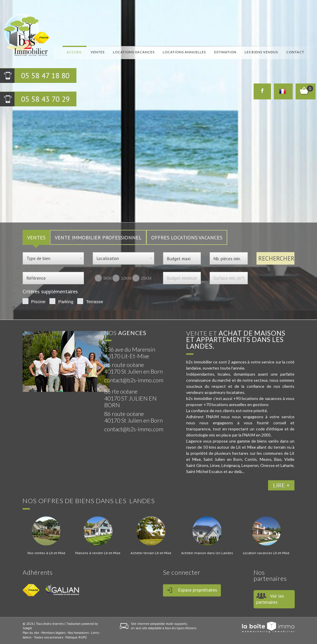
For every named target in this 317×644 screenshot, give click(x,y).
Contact (295, 52)
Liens (95, 633)
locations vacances (134, 52)
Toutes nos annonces (48, 637)
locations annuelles (184, 52)
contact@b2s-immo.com (134, 380)
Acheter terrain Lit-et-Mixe (151, 553)
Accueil (74, 52)
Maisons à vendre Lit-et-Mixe (98, 553)
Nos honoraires (78, 633)
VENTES (36, 237)
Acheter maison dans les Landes (207, 553)
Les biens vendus (261, 52)
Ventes (98, 52)
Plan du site (31, 633)
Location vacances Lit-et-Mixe (266, 553)
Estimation (225, 52)
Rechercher (276, 258)
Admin (27, 637)
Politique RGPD (76, 637)
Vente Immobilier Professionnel (98, 237)
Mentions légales (53, 633)
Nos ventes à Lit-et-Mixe (46, 553)
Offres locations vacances (187, 237)
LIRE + (281, 485)
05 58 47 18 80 (45, 76)
